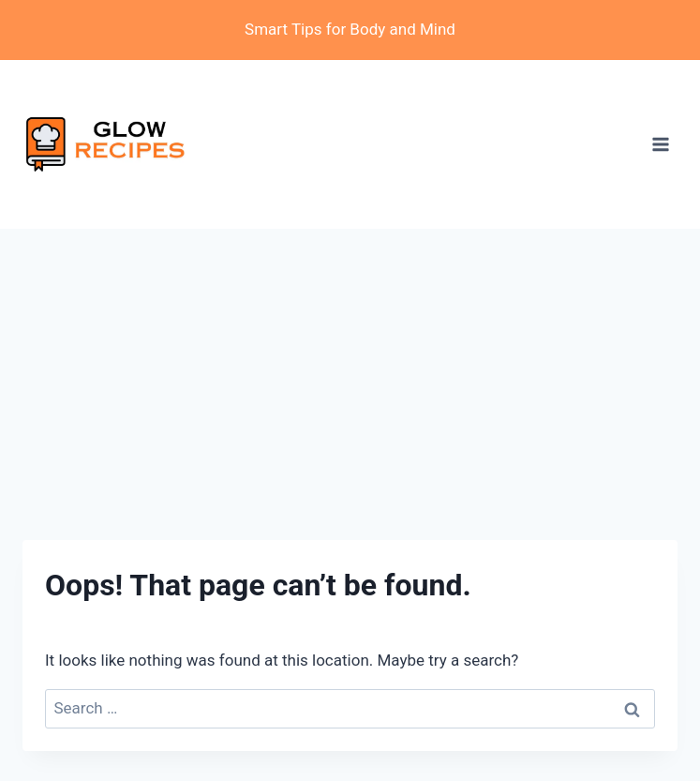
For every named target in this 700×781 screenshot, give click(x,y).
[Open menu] (660, 144)
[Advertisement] (350, 369)
